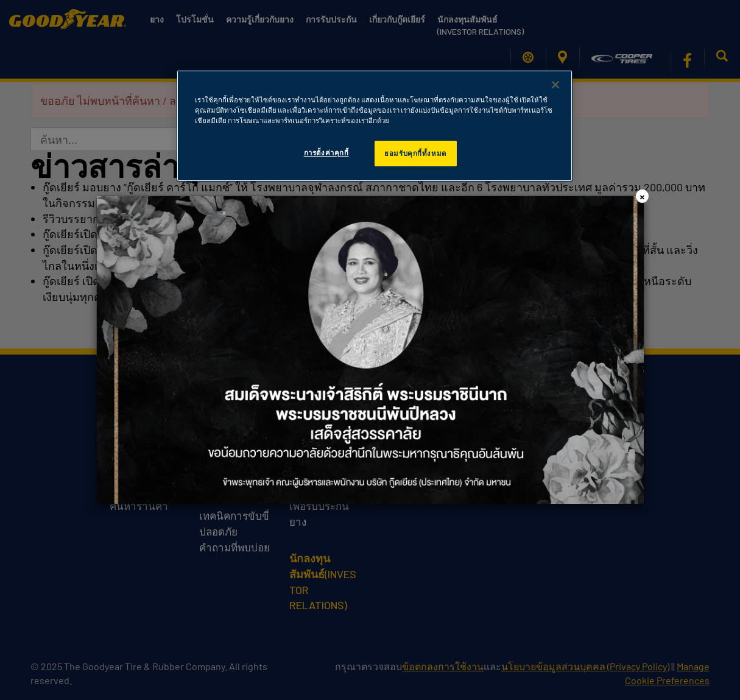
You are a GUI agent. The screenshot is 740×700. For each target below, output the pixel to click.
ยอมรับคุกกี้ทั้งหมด (415, 153)
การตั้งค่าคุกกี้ (326, 153)
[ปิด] (555, 85)
